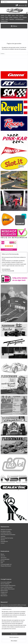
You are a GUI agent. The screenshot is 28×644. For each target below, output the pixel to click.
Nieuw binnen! (4, 596)
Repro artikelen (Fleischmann (7, 589)
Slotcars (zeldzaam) (5, 584)
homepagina (23, 49)
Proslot (2, 17)
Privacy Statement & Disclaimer (8, 535)
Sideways (25, 17)
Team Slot (12, 19)
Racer (7, 17)
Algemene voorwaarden (6, 529)
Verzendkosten (4, 541)
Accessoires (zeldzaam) (6, 582)
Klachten (3, 540)
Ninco (14, 15)
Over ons (3, 556)
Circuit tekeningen (5, 559)
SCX (20, 17)
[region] (14, 621)
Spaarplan (3, 536)
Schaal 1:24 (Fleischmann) (7, 587)
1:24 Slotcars (4, 594)
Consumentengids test (6, 564)
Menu (14, 26)
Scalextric (16, 17)
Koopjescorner (4, 21)
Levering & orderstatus (6, 533)
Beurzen (3, 561)
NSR (17, 15)
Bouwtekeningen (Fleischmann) (8, 585)
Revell (11, 17)
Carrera (2, 15)
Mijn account (23, 5)
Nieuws (2, 554)
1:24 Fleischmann (19, 19)
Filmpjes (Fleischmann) (6, 566)
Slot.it (3, 19)
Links (2, 563)
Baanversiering (4, 591)
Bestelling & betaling (6, 531)
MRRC (9, 15)
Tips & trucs (4, 558)
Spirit (7, 19)
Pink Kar (21, 15)
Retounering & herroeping (7, 538)
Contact (3, 543)
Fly (6, 15)
